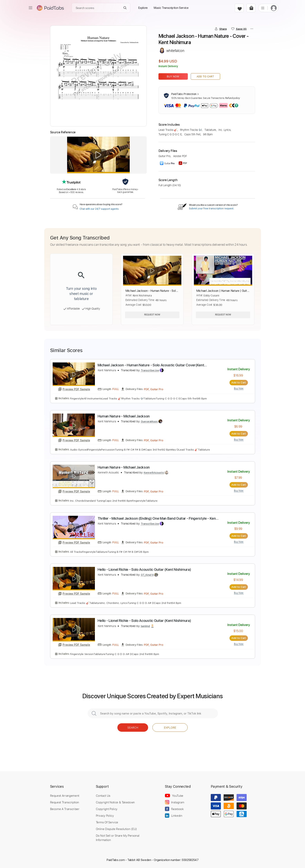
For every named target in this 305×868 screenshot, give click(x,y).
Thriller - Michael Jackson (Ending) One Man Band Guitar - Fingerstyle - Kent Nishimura (157, 519)
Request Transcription (65, 802)
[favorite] (239, 8)
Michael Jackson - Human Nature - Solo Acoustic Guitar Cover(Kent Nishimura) (151, 365)
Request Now (152, 315)
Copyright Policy (107, 809)
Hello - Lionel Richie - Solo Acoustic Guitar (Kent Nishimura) (144, 569)
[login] (274, 8)
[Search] (125, 8)
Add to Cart (205, 76)
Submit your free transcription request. (211, 209)
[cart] (251, 8)
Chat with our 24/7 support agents (99, 209)
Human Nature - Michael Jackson (124, 416)
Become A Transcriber (65, 809)
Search (133, 728)
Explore (170, 728)
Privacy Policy (105, 816)
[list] (263, 8)
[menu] (31, 8)
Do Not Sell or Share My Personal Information (118, 838)
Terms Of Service (107, 822)
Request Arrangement (65, 796)
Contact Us (103, 796)
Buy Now (173, 76)
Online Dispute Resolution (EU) (116, 829)
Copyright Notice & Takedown (115, 802)
